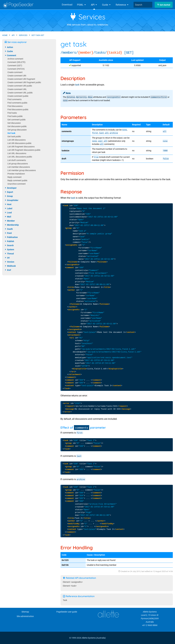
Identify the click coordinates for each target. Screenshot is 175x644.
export (9, 192)
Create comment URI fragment (21, 79)
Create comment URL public (20, 93)
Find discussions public (18, 110)
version (9, 262)
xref (8, 270)
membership (12, 225)
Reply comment (14, 177)
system (9, 250)
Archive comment (15, 59)
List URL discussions (17, 153)
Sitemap (25, 612)
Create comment (15, 72)
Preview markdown (16, 174)
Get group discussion (17, 130)
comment (10, 55)
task (77, 85)
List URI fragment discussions (21, 147)
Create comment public (18, 96)
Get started (164, 5)
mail (8, 217)
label (8, 208)
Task (65, 600)
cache (9, 51)
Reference (122, 5)
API (94, 5)
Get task (11, 133)
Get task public (14, 137)
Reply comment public (17, 181)
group (9, 196)
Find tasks (12, 113)
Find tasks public (15, 116)
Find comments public (17, 103)
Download (67, 5)
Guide (107, 5)
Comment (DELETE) (16, 62)
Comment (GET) (15, 66)
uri (7, 258)
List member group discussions (22, 170)
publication (11, 237)
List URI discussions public (19, 143)
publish (9, 241)
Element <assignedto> (73, 582)
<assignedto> (114, 97)
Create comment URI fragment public (24, 82)
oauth (9, 229)
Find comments (14, 99)
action (9, 47)
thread (9, 254)
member (10, 221)
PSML (82, 5)
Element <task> (70, 586)
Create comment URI (17, 76)
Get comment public (17, 120)
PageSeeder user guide (67, 612)
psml (8, 233)
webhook (10, 266)
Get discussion (14, 123)
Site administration (25, 616)
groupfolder (11, 200)
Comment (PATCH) (16, 69)
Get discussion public (17, 126)
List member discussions (19, 167)
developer (11, 188)
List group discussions (18, 164)
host (8, 204)
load (8, 213)
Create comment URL (17, 89)
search (9, 245)
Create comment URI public (20, 86)
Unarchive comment (17, 184)
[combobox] (143, 5)
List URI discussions (17, 140)
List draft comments (17, 160)
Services (87, 17)
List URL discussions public (20, 157)
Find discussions (15, 106)
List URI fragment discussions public (24, 150)
